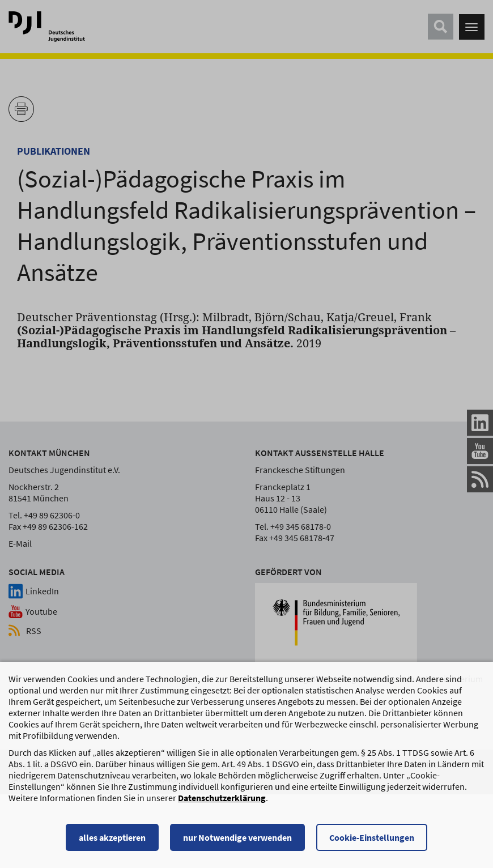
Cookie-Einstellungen (372, 843)
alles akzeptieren (112, 843)
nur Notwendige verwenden (237, 843)
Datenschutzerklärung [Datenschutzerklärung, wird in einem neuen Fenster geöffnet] (222, 803)
